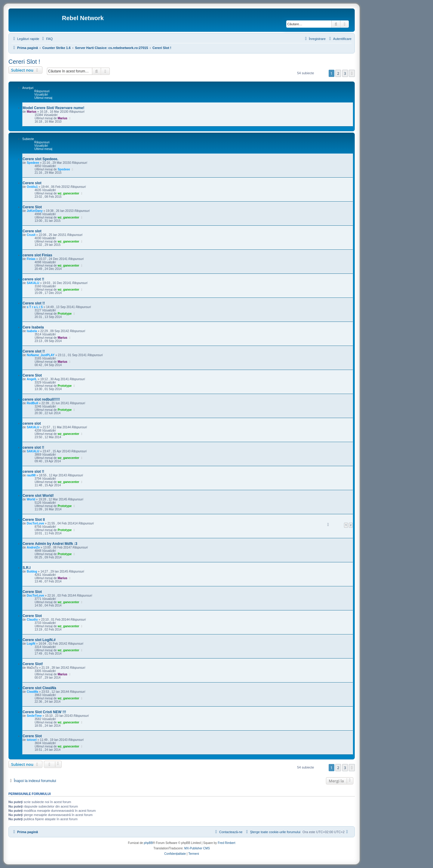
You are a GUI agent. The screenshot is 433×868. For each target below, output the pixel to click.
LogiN (31, 644)
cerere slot (32, 423)
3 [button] (345, 73)
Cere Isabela (33, 327)
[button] (352, 73)
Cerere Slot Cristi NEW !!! (44, 712)
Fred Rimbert (226, 843)
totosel (32, 740)
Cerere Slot (32, 207)
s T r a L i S (35, 307)
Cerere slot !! (34, 303)
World (31, 499)
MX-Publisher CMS (197, 848)
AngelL (32, 379)
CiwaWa (32, 692)
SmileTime (34, 716)
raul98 (31, 475)
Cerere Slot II (34, 520)
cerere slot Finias (37, 255)
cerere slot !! (33, 279)
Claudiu (32, 620)
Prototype (65, 314)
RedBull (32, 403)
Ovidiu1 (32, 187)
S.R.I (27, 568)
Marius (32, 112)
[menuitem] (47, 39)
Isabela (32, 331)
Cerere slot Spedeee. (40, 159)
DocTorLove (35, 523)
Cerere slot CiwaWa (39, 688)
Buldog (32, 572)
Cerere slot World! (38, 496)
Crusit (31, 235)
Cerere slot (32, 183)
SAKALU (33, 283)
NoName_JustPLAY (41, 355)
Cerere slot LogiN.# (39, 640)
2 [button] (338, 73)
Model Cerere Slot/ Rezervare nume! (53, 108)
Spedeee (33, 163)
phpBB (148, 843)
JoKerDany (35, 211)
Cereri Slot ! (24, 62)
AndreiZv (33, 547)
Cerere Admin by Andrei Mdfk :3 (50, 544)
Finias (31, 259)
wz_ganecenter (69, 193)
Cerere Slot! (33, 664)
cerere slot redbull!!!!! (41, 399)
